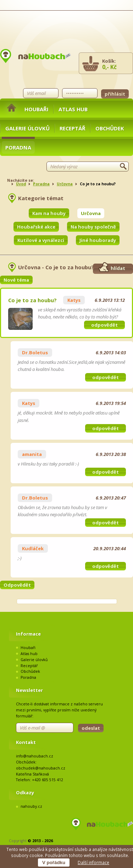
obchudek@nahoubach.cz (41, 768)
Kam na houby (49, 213)
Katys (74, 300)
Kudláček (33, 548)
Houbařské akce (36, 227)
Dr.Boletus (35, 353)
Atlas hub (73, 109)
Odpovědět (17, 585)
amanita (32, 454)
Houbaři (37, 109)
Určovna (65, 184)
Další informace (93, 862)
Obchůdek (110, 128)
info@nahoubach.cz (35, 756)
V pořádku (54, 863)
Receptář (73, 128)
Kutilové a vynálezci (41, 240)
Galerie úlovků (27, 128)
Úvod (21, 184)
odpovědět (104, 325)
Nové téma (16, 280)
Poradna (18, 147)
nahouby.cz (31, 806)
